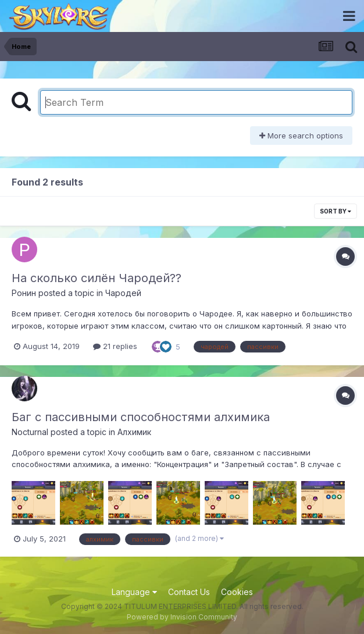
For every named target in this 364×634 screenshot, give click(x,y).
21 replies (115, 346)
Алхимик (134, 432)
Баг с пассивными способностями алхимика (141, 417)
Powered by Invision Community (182, 617)
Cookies (237, 592)
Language (134, 592)
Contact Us (189, 592)
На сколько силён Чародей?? (97, 278)
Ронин (24, 293)
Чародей (123, 293)
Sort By (336, 211)
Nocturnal (30, 432)
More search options (301, 136)
